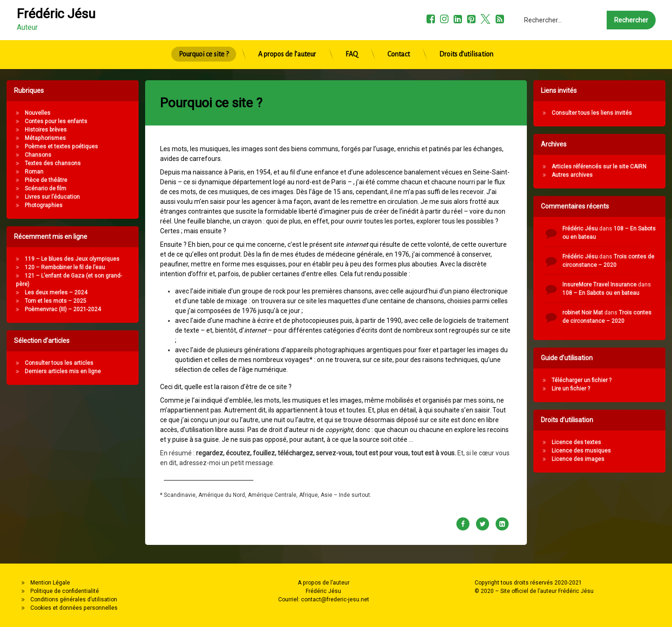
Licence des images (620, 459)
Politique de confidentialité (65, 591)
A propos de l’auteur (287, 32)
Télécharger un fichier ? (623, 380)
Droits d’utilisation (466, 32)
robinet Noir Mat (625, 313)
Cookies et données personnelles (74, 608)
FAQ (352, 32)
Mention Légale (50, 583)
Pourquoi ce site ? (204, 32)
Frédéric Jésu (622, 229)
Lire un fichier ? (613, 389)
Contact (399, 32)
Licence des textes (618, 442)
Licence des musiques (623, 451)
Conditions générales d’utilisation (74, 599)
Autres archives (614, 175)
